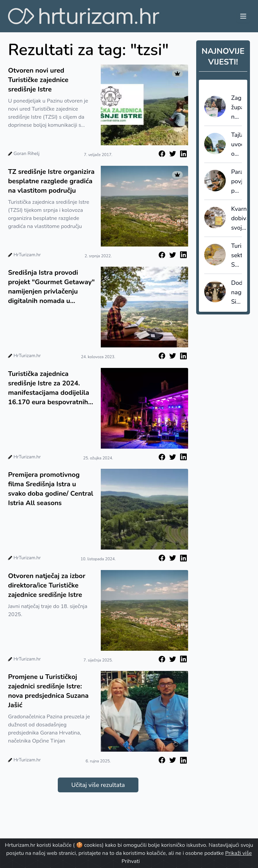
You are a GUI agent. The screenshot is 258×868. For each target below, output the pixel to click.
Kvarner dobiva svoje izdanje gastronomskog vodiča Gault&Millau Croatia (239, 219)
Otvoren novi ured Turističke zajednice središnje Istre (38, 80)
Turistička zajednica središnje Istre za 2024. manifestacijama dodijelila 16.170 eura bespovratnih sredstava (49, 388)
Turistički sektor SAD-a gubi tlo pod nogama (236, 256)
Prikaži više (238, 853)
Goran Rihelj (26, 154)
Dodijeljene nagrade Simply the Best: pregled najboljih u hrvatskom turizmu (236, 293)
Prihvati (131, 861)
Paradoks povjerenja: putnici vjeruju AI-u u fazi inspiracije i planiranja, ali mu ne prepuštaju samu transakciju (236, 182)
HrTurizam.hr (27, 255)
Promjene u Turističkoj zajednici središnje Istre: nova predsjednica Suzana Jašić (48, 691)
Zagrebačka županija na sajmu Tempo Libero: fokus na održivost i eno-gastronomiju (236, 108)
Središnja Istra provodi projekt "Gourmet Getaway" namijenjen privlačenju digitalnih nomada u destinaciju (51, 287)
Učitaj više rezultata (98, 785)
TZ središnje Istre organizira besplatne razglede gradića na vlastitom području (51, 181)
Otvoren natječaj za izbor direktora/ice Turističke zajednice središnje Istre (47, 585)
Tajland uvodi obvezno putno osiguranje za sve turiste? (236, 145)
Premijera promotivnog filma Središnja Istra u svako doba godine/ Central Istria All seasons (51, 489)
